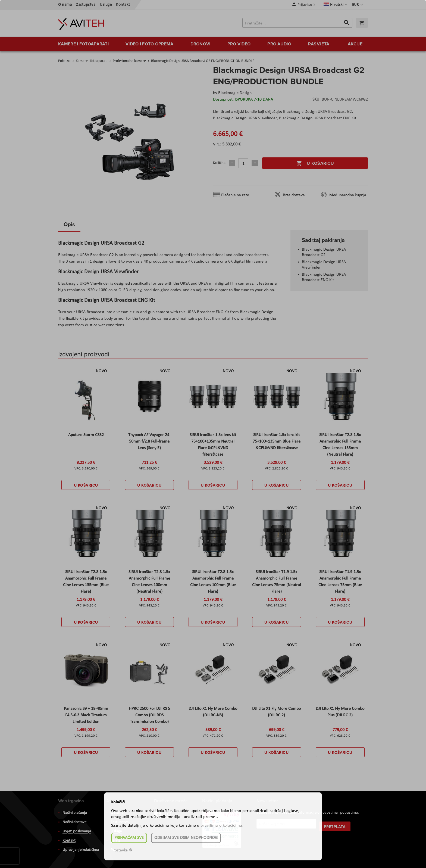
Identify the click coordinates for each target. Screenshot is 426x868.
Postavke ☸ (123, 850)
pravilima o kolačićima (221, 826)
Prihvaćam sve (129, 838)
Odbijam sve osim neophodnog (186, 838)
